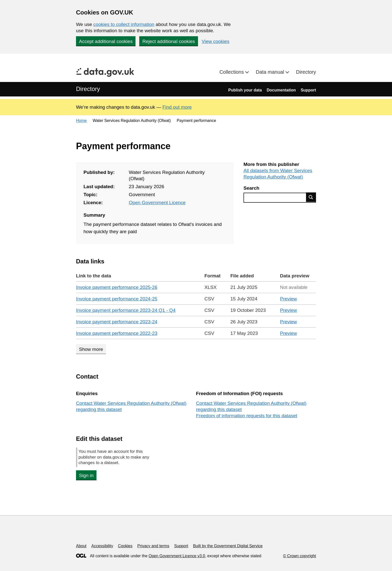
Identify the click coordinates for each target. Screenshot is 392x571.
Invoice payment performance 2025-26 (117, 287)
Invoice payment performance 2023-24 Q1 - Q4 (126, 310)
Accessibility (102, 546)
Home (81, 121)
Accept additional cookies (106, 41)
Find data (311, 197)
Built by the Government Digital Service (228, 546)
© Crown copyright (299, 556)
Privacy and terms (153, 546)
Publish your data (245, 90)
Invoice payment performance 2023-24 (117, 322)
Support (308, 90)
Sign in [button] (86, 475)
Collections (232, 72)
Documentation (281, 90)
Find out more (177, 107)
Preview (288, 299)
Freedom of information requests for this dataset (246, 416)
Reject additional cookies (168, 41)
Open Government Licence (157, 203)
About (81, 546)
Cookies (125, 546)
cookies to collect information (124, 24)
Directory (306, 72)
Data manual (271, 72)
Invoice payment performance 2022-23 (117, 333)
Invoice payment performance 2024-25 (117, 299)
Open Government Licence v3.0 (177, 556)
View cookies (216, 41)
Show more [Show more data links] (91, 349)
